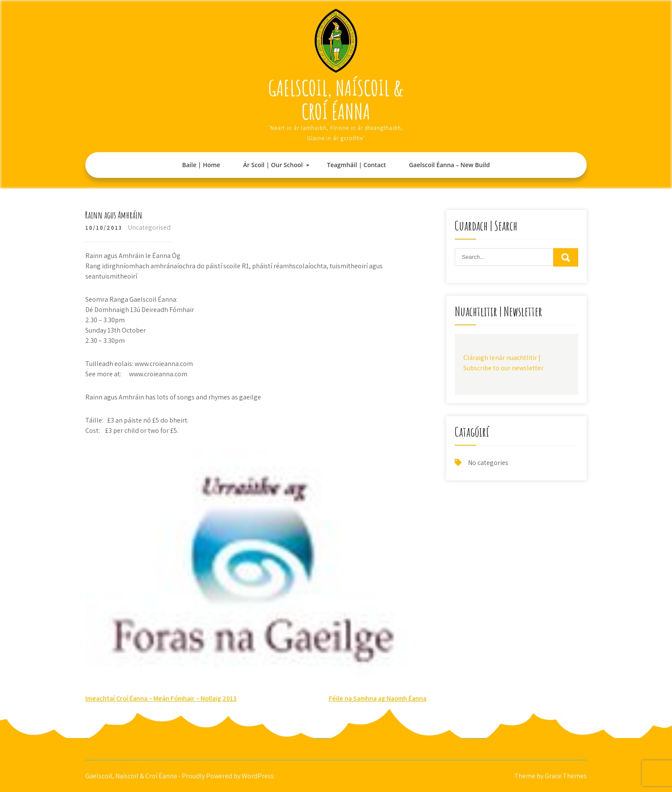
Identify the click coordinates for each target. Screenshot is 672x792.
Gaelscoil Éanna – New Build (449, 165)
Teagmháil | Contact (356, 165)
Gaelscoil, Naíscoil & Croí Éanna (336, 99)
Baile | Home (201, 165)
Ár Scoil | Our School (273, 165)
